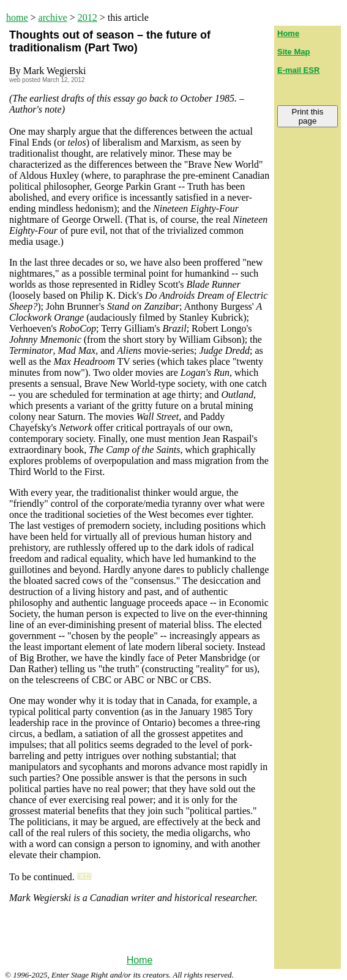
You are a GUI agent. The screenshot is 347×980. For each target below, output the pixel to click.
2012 (88, 17)
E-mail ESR (298, 70)
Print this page (308, 116)
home (17, 17)
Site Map (293, 52)
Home (140, 960)
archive (53, 17)
